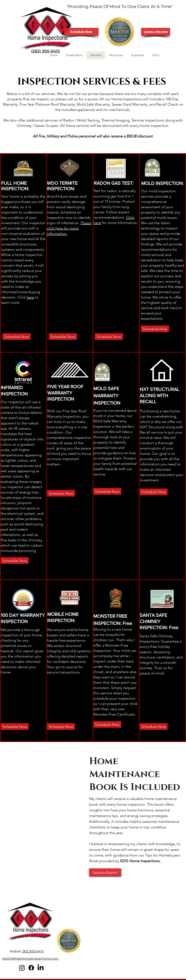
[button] (116, 55)
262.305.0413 (33, 951)
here (30, 297)
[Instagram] (22, 968)
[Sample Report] (105, 872)
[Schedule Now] (81, 32)
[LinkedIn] (41, 968)
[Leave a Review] (156, 32)
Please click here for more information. (69, 228)
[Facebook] (31, 968)
